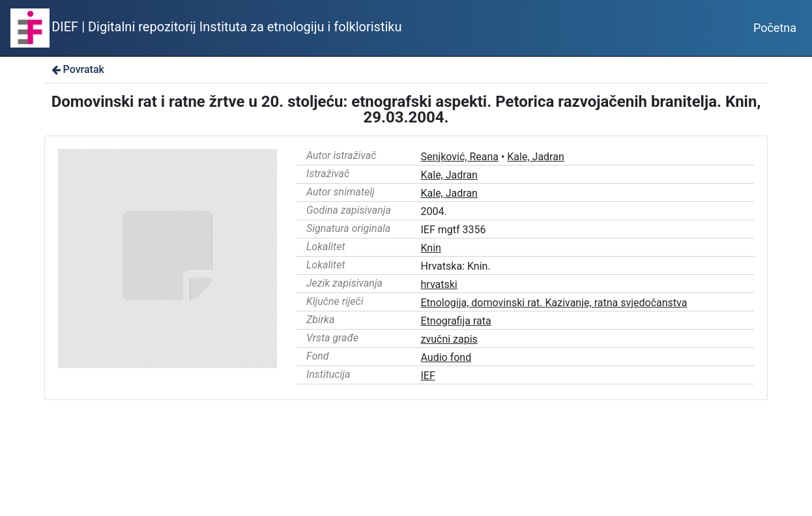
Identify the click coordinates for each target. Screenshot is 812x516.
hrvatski (439, 284)
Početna (775, 28)
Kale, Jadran (535, 157)
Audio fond (446, 357)
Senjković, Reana (460, 157)
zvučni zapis (449, 339)
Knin (431, 248)
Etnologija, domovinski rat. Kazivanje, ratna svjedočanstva (554, 303)
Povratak (77, 69)
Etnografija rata (456, 321)
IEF (428, 376)
